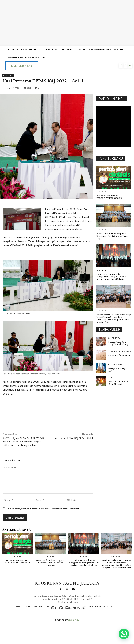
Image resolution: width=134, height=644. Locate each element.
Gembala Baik (115, 362)
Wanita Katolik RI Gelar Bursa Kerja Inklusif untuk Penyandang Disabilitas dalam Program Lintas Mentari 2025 (114, 316)
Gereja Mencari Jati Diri (118, 367)
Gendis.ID (103, 385)
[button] (124, 634)
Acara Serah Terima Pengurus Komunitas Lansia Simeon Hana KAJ (114, 235)
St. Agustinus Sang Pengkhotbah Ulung (118, 340)
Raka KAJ (74, 620)
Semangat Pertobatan (119, 352)
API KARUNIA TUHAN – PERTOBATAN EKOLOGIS (109, 197)
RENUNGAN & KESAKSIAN (120, 348)
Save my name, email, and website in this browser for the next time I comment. (43, 509)
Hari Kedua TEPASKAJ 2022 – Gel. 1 (73, 438)
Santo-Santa (114, 335)
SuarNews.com (62, 629)
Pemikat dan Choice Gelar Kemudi (118, 380)
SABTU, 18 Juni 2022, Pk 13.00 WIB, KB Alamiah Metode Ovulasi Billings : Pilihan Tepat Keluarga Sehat (24, 442)
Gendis (77, 629)
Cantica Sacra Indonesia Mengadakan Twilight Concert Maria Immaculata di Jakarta (111, 274)
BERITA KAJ (8, 76)
